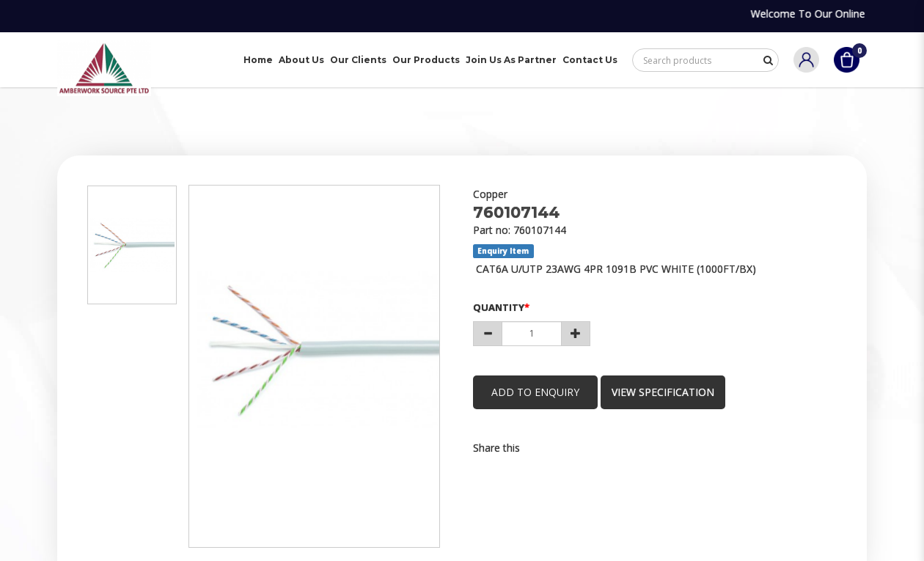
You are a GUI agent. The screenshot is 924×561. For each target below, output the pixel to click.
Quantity (499, 307)
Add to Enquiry (535, 392)
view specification (663, 392)
